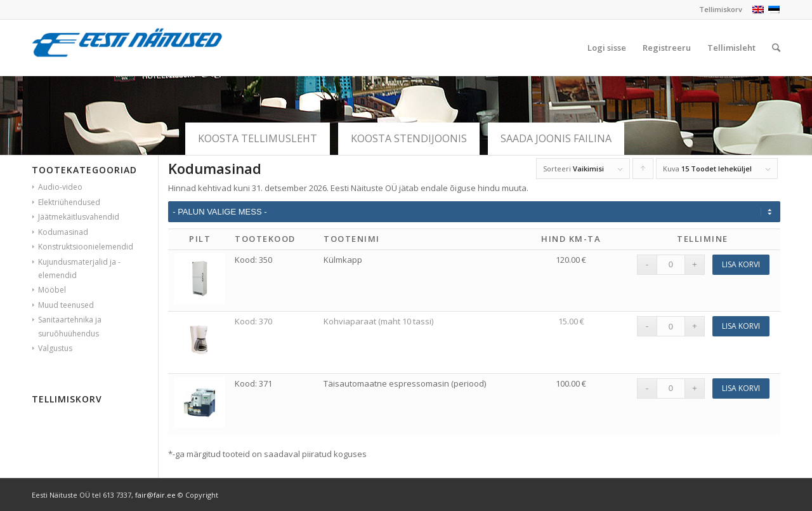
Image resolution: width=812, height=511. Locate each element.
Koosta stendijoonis (409, 138)
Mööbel (52, 290)
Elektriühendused (69, 202)
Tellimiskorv (721, 9)
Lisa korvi (741, 264)
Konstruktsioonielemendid (86, 247)
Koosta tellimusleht (258, 138)
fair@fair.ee (155, 495)
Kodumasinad (63, 232)
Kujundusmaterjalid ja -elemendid (79, 269)
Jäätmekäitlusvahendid (79, 217)
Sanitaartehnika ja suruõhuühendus (70, 326)
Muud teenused (66, 305)
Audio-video (60, 187)
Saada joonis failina (556, 138)
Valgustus (55, 348)
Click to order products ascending (643, 171)
